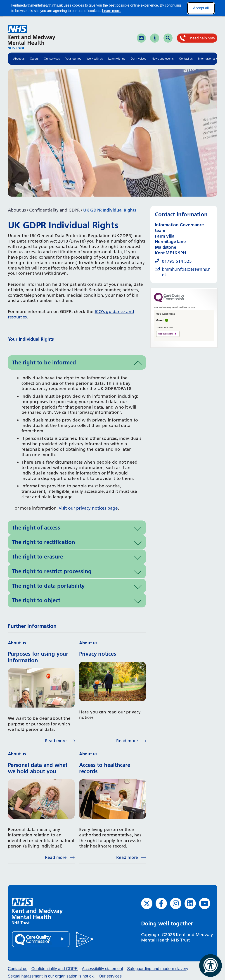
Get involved (138, 59)
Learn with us (117, 59)
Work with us (95, 59)
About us (19, 59)
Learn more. (112, 11)
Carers (34, 59)
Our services (52, 59)
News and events (163, 59)
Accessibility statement (102, 969)
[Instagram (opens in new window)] (176, 903)
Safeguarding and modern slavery (158, 969)
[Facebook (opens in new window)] (161, 903)
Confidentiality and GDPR (54, 210)
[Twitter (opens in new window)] (147, 903)
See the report (165, 334)
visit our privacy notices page (89, 508)
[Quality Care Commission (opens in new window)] (41, 939)
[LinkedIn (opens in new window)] (190, 903)
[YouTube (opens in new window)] (205, 903)
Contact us (186, 59)
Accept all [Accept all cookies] (201, 8)
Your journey (73, 59)
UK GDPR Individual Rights (110, 210)
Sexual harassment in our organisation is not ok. (51, 976)
